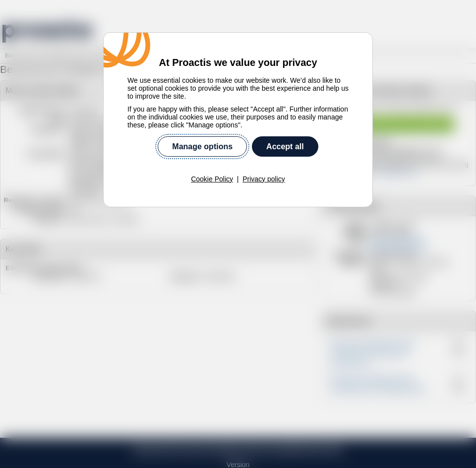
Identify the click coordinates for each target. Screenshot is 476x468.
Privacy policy (264, 172)
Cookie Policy (212, 172)
